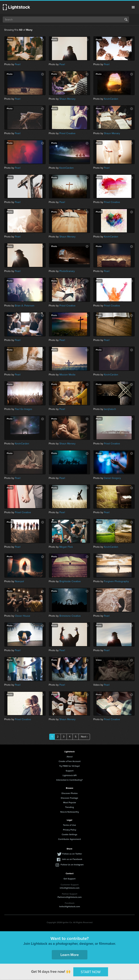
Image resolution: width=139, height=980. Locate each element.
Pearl (18, 64)
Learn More (70, 955)
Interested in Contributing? (69, 780)
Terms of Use (69, 825)
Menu (133, 7)
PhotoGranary (67, 271)
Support (70, 771)
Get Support (69, 879)
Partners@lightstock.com (70, 897)
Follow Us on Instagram (72, 865)
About (70, 757)
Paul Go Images (24, 409)
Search (126, 20)
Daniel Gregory (112, 478)
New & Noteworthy (70, 812)
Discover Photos (70, 793)
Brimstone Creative (70, 616)
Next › (84, 737)
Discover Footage (69, 798)
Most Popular (70, 802)
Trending (69, 807)
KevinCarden (111, 99)
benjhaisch (110, 409)
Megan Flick (66, 547)
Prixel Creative (67, 133)
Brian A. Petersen (25, 306)
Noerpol (19, 581)
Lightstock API (70, 775)
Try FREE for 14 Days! (69, 766)
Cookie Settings (69, 834)
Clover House (23, 616)
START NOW (91, 972)
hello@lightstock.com (70, 906)
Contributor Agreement (69, 839)
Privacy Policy (70, 830)
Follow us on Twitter (72, 854)
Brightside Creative (70, 581)
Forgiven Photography (116, 581)
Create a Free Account (70, 761)
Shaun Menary (67, 99)
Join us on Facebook (72, 859)
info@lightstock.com (70, 888)
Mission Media (67, 375)
